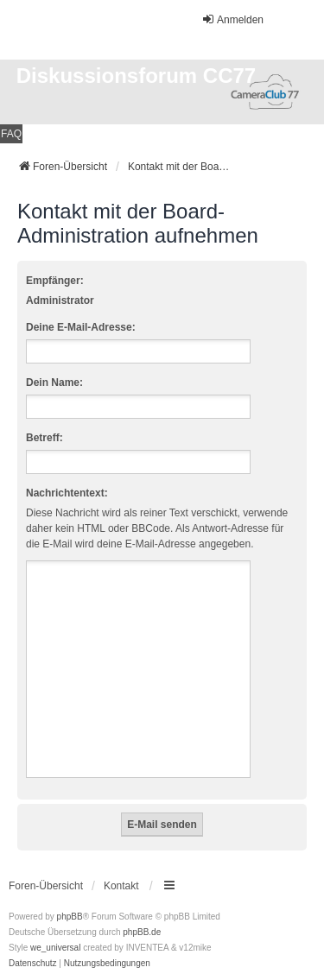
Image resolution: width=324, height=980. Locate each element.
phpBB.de (142, 932)
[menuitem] (33, 964)
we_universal (55, 948)
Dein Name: (54, 383)
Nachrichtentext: (67, 493)
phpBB (70, 917)
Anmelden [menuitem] (232, 19)
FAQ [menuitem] (11, 134)
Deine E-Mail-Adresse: (81, 327)
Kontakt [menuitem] (121, 886)
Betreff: (44, 438)
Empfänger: (55, 281)
